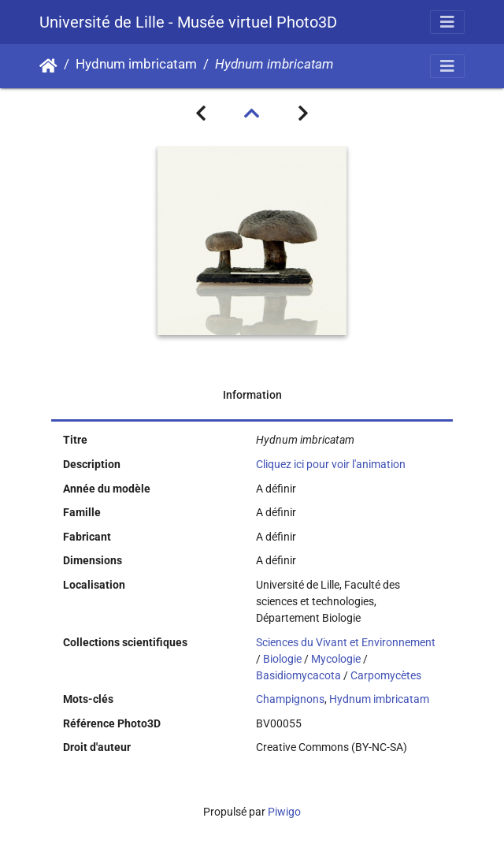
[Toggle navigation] (447, 22)
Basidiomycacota (298, 675)
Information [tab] (252, 395)
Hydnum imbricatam (136, 64)
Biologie (282, 659)
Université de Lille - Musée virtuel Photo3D (188, 22)
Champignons (290, 699)
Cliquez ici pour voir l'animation (331, 464)
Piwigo (284, 812)
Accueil (48, 66)
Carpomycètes (386, 675)
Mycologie (336, 659)
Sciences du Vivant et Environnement (346, 642)
